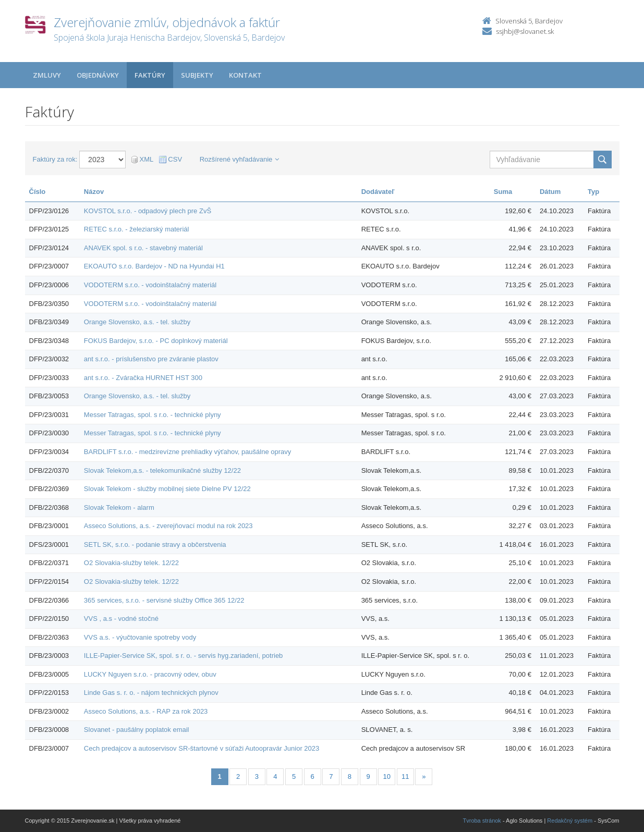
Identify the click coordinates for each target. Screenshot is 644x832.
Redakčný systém (570, 821)
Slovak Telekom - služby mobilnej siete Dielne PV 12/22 (167, 489)
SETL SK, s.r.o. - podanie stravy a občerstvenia (155, 545)
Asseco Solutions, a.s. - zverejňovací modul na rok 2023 (168, 526)
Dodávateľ (378, 192)
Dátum (550, 192)
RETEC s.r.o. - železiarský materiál (137, 229)
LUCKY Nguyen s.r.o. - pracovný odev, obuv (150, 674)
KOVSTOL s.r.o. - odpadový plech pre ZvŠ (148, 211)
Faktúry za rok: (55, 159)
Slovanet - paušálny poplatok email (137, 730)
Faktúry (150, 75)
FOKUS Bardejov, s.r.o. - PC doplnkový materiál (156, 341)
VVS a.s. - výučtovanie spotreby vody (140, 637)
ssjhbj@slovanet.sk (525, 31)
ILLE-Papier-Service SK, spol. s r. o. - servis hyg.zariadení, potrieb (184, 656)
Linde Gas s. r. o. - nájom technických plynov (151, 693)
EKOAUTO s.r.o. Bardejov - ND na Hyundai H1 (154, 266)
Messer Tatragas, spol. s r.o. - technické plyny (153, 415)
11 (405, 776)
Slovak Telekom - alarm (119, 507)
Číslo (38, 192)
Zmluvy (47, 75)
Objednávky (98, 75)
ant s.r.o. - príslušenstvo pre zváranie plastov (151, 359)
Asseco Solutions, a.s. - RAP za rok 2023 (146, 711)
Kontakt (245, 75)
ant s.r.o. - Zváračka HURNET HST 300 (143, 378)
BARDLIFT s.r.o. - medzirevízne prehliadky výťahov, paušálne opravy (187, 452)
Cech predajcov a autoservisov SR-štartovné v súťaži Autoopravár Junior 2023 (202, 748)
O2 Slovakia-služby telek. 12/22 (131, 563)
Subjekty (197, 75)
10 (386, 776)
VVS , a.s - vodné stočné (121, 619)
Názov (94, 192)
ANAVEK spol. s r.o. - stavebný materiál (143, 248)
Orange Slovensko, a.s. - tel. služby (137, 322)
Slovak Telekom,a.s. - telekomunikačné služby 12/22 (162, 470)
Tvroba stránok (482, 821)
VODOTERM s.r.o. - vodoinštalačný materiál (150, 285)
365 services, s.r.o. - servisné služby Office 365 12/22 (164, 600)
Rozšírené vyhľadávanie (240, 159)
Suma (503, 192)
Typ (593, 192)
